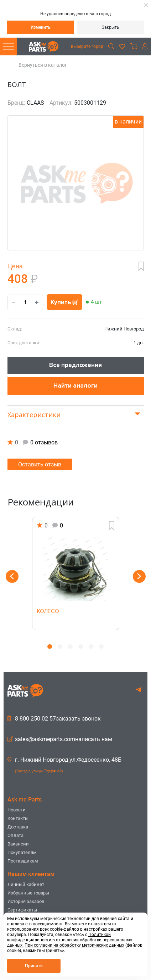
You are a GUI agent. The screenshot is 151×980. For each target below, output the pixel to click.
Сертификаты (22, 910)
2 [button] (60, 647)
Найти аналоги (75, 386)
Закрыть (111, 27)
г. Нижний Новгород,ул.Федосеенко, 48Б (64, 760)
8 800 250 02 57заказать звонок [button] (54, 719)
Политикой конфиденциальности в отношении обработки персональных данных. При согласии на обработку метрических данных (70, 940)
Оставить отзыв (40, 464)
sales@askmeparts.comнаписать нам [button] (60, 739)
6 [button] (101, 647)
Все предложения (75, 365)
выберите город (87, 46)
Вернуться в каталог (43, 65)
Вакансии (18, 844)
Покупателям (22, 852)
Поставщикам (23, 861)
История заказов (26, 901)
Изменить (41, 27)
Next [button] (139, 576)
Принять (34, 966)
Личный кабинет (26, 884)
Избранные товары (28, 893)
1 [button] (50, 647)
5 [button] (91, 647)
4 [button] (81, 647)
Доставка (18, 827)
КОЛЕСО (48, 612)
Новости (17, 810)
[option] (76, 573)
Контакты (18, 818)
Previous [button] (12, 576)
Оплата (15, 835)
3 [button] (70, 647)
